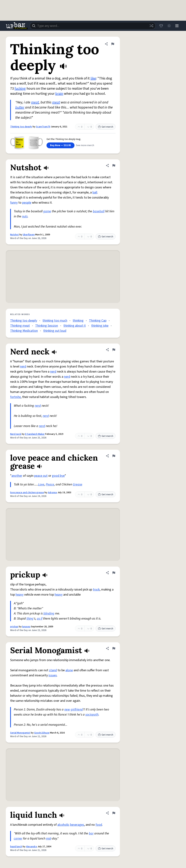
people (27, 203)
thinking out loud (55, 331)
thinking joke (100, 326)
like (93, 78)
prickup (14, 627)
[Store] (161, 26)
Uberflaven (29, 235)
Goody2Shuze (42, 733)
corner (18, 839)
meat (35, 102)
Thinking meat (20, 326)
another (17, 476)
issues (53, 675)
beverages (77, 825)
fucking (20, 89)
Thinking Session (47, 326)
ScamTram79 (43, 127)
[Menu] (177, 26)
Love (41, 484)
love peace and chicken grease (27, 493)
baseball (99, 211)
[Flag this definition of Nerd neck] (114, 350)
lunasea (26, 627)
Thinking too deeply (21, 127)
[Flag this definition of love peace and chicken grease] (114, 456)
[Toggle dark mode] (169, 26)
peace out (41, 476)
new (67, 709)
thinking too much (55, 321)
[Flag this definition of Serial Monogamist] (114, 648)
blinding (49, 613)
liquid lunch (16, 847)
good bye (58, 476)
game (47, 211)
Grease (78, 484)
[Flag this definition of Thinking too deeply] (113, 44)
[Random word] (151, 26)
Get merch (106, 127)
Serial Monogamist (20, 733)
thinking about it (75, 326)
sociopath (92, 715)
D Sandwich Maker (35, 434)
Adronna (52, 493)
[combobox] (93, 26)
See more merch (85, 145)
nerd (23, 366)
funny (14, 203)
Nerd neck (16, 434)
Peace (50, 484)
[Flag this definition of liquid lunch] (114, 813)
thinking (78, 321)
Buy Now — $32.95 (60, 145)
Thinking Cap (98, 321)
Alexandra (31, 847)
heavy (20, 595)
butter (20, 107)
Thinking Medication (24, 331)
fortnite (15, 397)
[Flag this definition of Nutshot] (114, 166)
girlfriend (77, 709)
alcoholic (63, 825)
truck (96, 590)
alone (69, 670)
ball (95, 192)
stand (53, 670)
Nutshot (15, 235)
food (99, 825)
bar (91, 833)
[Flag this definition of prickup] (114, 573)
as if (40, 619)
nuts (25, 216)
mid (48, 839)
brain (59, 94)
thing (30, 619)
